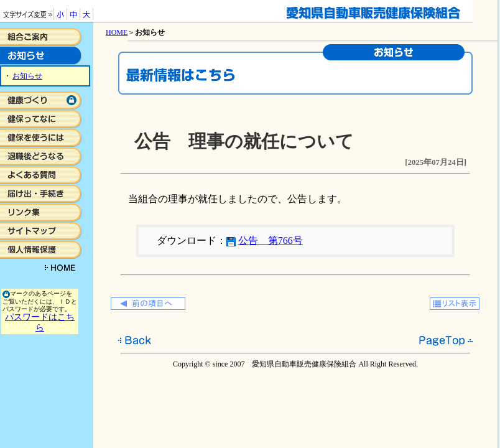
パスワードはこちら (40, 322)
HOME (117, 32)
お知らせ (27, 76)
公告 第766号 (271, 240)
